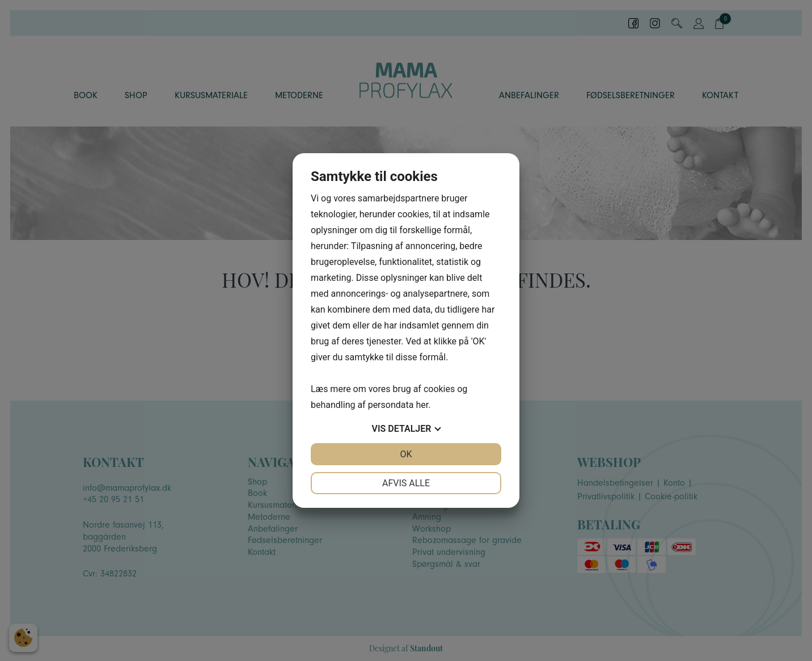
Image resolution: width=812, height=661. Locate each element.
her (422, 405)
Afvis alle (406, 483)
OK (406, 454)
